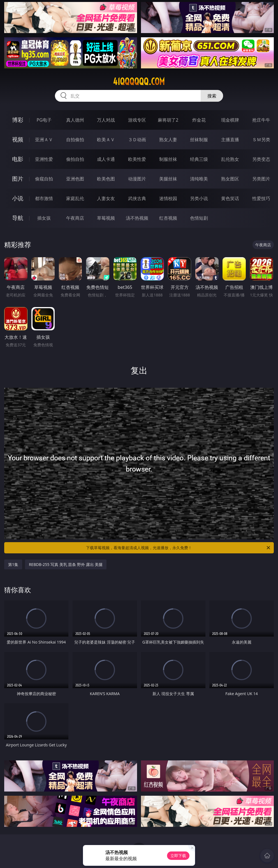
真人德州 (75, 120)
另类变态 (261, 159)
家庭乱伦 (75, 198)
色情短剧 (199, 218)
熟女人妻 (168, 140)
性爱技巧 (261, 198)
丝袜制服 (199, 140)
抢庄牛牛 (261, 120)
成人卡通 (106, 159)
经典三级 (199, 159)
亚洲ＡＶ (44, 140)
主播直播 (230, 140)
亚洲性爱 (44, 159)
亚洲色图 (75, 179)
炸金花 (199, 120)
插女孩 (44, 218)
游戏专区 (137, 120)
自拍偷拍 (75, 140)
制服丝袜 (168, 159)
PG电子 (44, 120)
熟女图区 (230, 179)
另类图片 (261, 179)
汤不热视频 (137, 218)
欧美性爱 (137, 159)
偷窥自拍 (44, 179)
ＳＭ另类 (261, 140)
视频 (18, 139)
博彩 (18, 120)
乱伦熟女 (230, 159)
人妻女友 (106, 198)
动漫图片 (137, 179)
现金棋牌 (230, 120)
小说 (18, 198)
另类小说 (199, 198)
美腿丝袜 (168, 179)
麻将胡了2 (168, 120)
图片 (18, 179)
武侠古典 (137, 198)
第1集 (13, 564)
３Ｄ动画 (137, 140)
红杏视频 (168, 218)
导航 (18, 218)
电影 (18, 159)
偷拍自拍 (75, 159)
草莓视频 (106, 218)
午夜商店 (75, 218)
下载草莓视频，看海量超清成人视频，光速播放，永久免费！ (179, 548)
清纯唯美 (199, 179)
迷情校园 (168, 198)
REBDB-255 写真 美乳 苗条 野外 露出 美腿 (66, 564)
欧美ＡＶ (106, 140)
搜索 (212, 96)
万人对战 (106, 120)
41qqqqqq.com (139, 82)
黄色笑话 (230, 198)
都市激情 (44, 198)
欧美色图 (106, 179)
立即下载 (178, 856)
